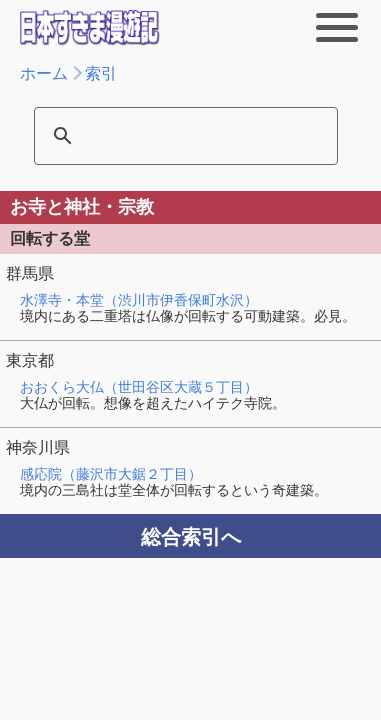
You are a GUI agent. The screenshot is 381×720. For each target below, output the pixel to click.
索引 (101, 73)
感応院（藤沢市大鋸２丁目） (111, 474)
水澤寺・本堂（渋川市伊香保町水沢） (139, 300)
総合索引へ (191, 537)
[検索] (173, 136)
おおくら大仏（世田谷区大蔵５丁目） (139, 387)
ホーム (44, 73)
